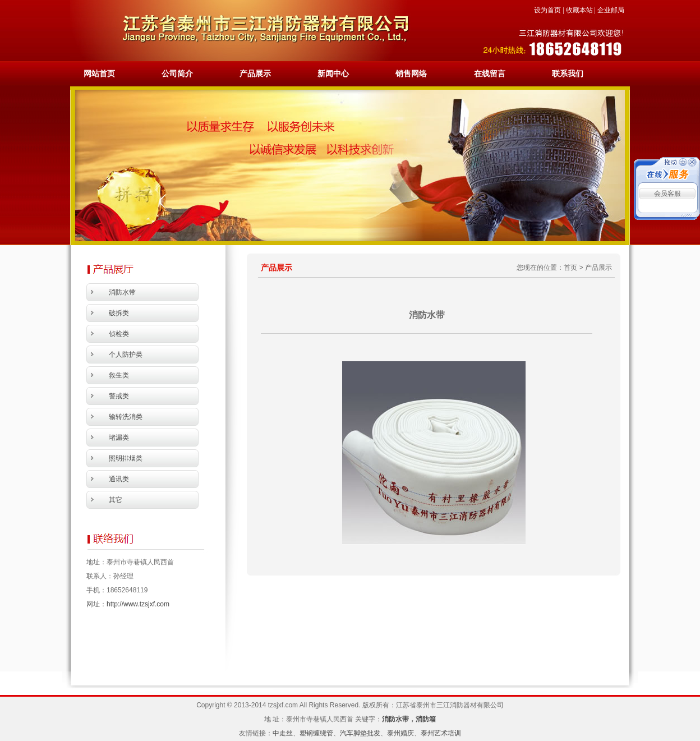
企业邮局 (611, 10)
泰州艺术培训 (441, 733)
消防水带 (395, 719)
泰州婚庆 (400, 733)
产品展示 (255, 74)
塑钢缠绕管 (316, 733)
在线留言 (490, 74)
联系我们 (568, 74)
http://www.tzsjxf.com (138, 604)
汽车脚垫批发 (360, 733)
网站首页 (99, 74)
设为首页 (547, 10)
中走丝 (283, 733)
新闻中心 (333, 74)
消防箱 (426, 719)
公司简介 (177, 74)
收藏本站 (579, 10)
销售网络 (411, 74)
